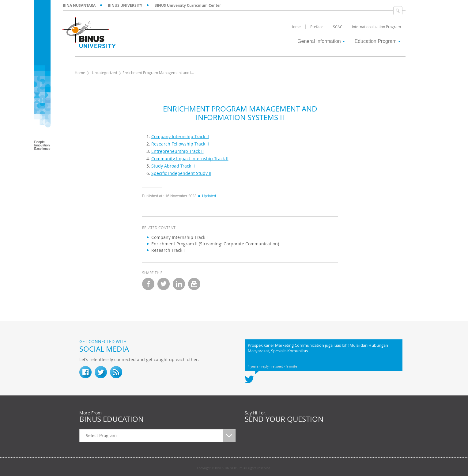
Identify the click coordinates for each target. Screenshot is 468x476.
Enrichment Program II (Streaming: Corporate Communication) (215, 244)
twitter (164, 284)
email (194, 284)
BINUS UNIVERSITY (125, 5)
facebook (148, 284)
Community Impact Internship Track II (190, 159)
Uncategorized (104, 73)
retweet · (279, 366)
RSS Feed (116, 372)
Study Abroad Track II (173, 166)
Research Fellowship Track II (180, 144)
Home (80, 73)
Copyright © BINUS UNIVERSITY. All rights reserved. (234, 468)
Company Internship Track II (180, 136)
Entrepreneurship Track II (177, 151)
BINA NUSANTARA (79, 5)
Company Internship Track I (179, 237)
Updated (207, 196)
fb (85, 372)
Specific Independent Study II (181, 173)
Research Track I (168, 250)
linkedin (179, 284)
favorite (291, 366)
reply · (266, 366)
